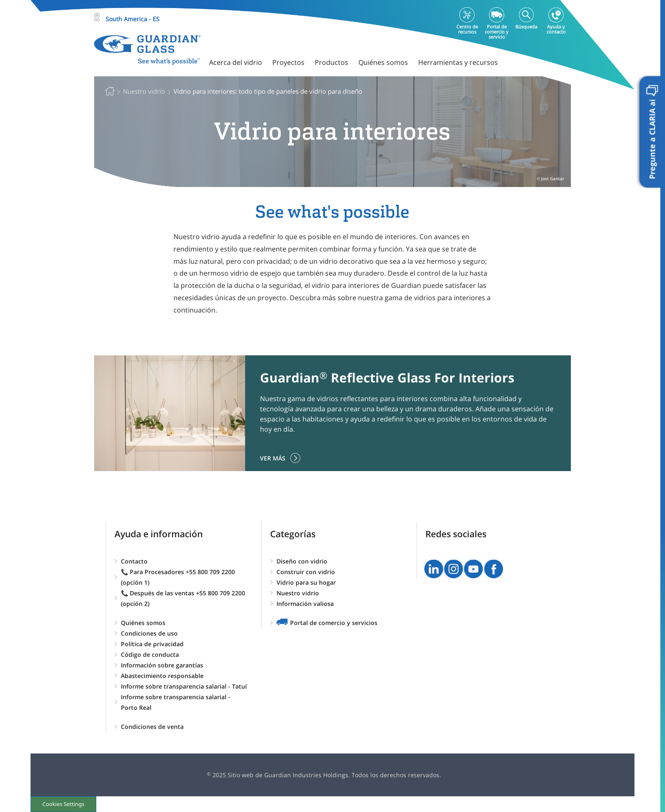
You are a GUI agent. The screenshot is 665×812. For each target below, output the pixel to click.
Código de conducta (150, 654)
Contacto (134, 561)
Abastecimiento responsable (162, 676)
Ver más (273, 458)
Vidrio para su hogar (306, 582)
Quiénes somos (143, 623)
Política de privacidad (152, 644)
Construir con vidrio (306, 572)
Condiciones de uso (149, 633)
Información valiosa (305, 604)
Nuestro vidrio (298, 593)
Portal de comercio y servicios (334, 623)
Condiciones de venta (152, 727)
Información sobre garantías (162, 665)
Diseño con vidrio (302, 561)
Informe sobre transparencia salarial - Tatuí (184, 686)
